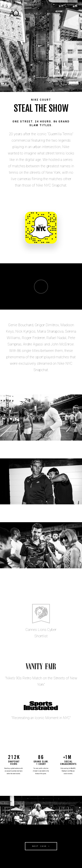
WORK (33, 14)
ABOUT (53, 14)
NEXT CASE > (41, 846)
